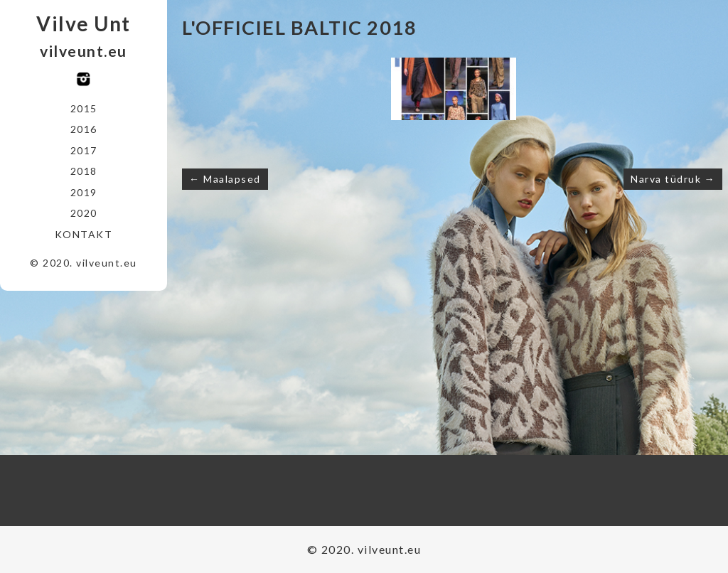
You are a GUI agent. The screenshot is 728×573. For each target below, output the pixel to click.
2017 (84, 150)
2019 (84, 192)
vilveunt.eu (84, 51)
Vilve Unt (84, 23)
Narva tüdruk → (673, 179)
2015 (84, 108)
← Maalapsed (225, 179)
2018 (84, 171)
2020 (84, 213)
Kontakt (84, 234)
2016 (84, 129)
